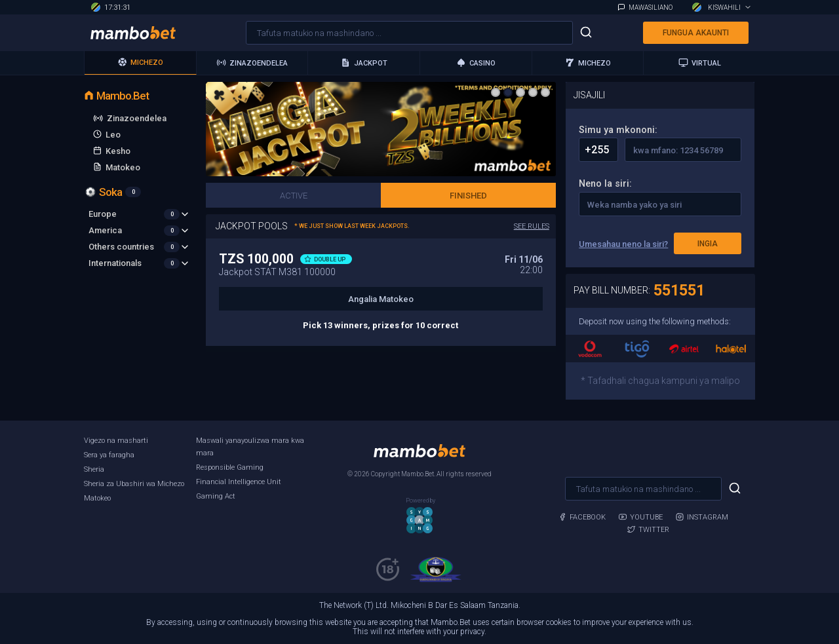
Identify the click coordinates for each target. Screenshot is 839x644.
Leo (113, 135)
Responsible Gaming (230, 467)
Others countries (139, 247)
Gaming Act (216, 496)
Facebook (582, 517)
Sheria (94, 469)
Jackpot (364, 63)
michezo (588, 63)
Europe (139, 214)
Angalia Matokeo (381, 299)
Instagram (702, 517)
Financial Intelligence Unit (239, 482)
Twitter (648, 530)
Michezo (140, 62)
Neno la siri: (605, 184)
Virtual (700, 63)
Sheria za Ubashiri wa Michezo (134, 484)
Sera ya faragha (109, 455)
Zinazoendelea (252, 63)
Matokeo (123, 167)
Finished (468, 196)
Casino (476, 63)
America (139, 231)
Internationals (139, 263)
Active (294, 196)
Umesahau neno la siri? (623, 244)
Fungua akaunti (696, 33)
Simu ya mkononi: (618, 130)
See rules (532, 226)
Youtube (641, 517)
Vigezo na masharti (116, 441)
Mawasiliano (651, 8)
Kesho (118, 151)
